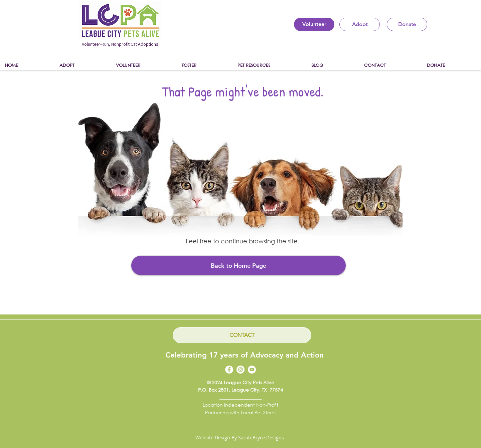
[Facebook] (229, 370)
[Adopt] (360, 24)
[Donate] (407, 24)
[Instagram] (240, 370)
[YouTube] (252, 370)
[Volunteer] (314, 24)
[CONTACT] (242, 335)
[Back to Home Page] (238, 265)
